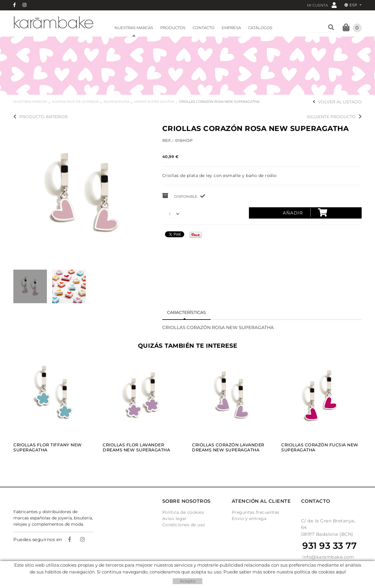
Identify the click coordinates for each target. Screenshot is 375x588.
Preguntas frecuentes (256, 512)
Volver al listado (337, 102)
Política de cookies (183, 512)
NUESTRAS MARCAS (30, 102)
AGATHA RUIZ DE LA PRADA (75, 102)
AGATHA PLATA (116, 102)
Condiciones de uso (184, 525)
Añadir (305, 213)
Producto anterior (40, 117)
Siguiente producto (334, 117)
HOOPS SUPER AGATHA (154, 102)
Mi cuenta (322, 5)
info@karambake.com (328, 557)
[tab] (186, 313)
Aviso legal (174, 519)
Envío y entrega (249, 519)
